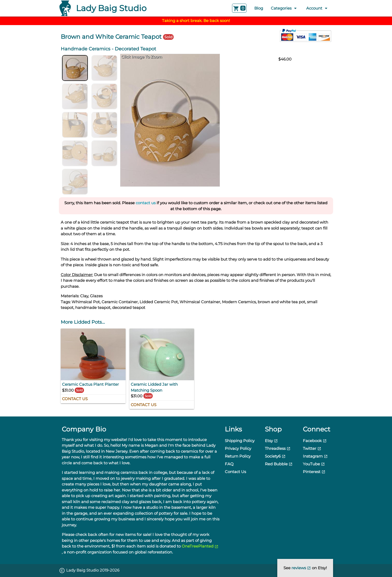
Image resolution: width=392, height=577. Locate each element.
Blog (259, 8)
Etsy (271, 441)
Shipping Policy (240, 441)
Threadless (278, 448)
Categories (285, 8)
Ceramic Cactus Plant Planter (90, 384)
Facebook (315, 441)
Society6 (275, 456)
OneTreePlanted (200, 546)
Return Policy (238, 456)
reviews (302, 568)
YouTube (314, 464)
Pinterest (314, 472)
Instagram (315, 456)
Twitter (312, 448)
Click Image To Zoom (142, 57)
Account (318, 8)
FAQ (229, 464)
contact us (146, 203)
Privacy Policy (238, 448)
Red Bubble (279, 464)
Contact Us (75, 399)
